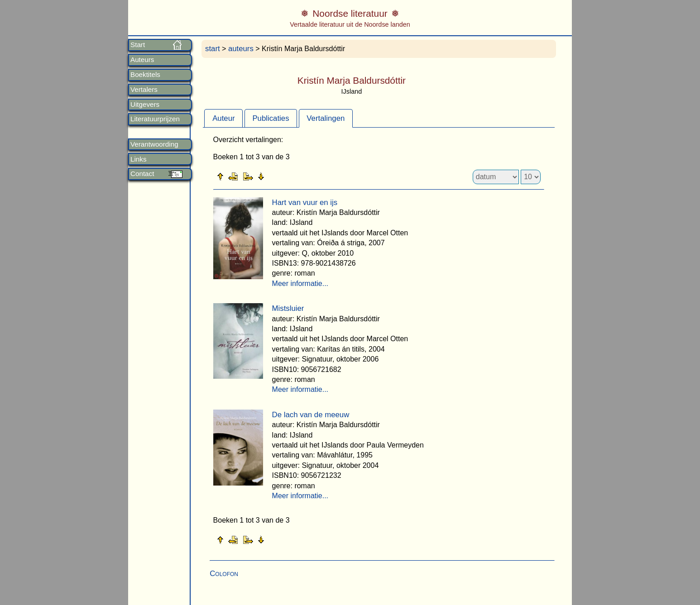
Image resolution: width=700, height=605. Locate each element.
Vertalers (144, 90)
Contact (142, 174)
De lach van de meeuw (311, 415)
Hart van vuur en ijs (305, 202)
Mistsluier (288, 308)
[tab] (223, 118)
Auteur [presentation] (223, 118)
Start (138, 45)
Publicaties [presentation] (271, 118)
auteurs (241, 49)
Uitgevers (145, 105)
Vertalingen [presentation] (326, 118)
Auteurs (142, 60)
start (213, 49)
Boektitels (145, 75)
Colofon (224, 574)
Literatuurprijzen (155, 119)
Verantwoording (154, 144)
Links (138, 159)
